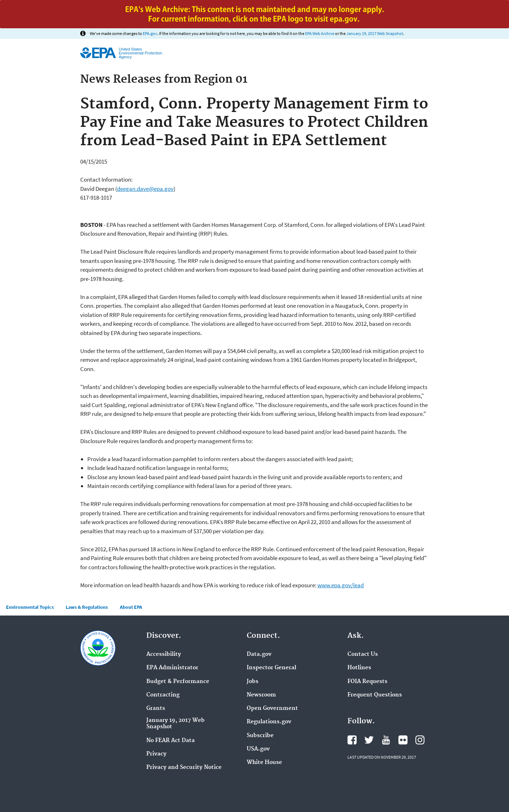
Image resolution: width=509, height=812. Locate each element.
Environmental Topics (30, 607)
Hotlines (359, 668)
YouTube (386, 740)
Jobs (253, 682)
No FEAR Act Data (171, 741)
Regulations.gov (269, 722)
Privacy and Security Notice (184, 767)
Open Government (272, 708)
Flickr (403, 740)
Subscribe (260, 736)
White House (264, 763)
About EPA (131, 607)
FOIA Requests (367, 682)
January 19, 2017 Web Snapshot (375, 33)
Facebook (352, 740)
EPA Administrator (172, 668)
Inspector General (271, 668)
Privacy (156, 754)
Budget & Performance (178, 682)
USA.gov (258, 749)
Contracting (163, 695)
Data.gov (259, 654)
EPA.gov (150, 33)
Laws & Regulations (87, 607)
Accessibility (164, 654)
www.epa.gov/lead (341, 585)
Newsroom (261, 695)
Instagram (420, 740)
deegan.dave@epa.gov (145, 189)
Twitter (369, 740)
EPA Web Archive (320, 33)
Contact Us (363, 654)
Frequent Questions (375, 695)
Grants (156, 708)
